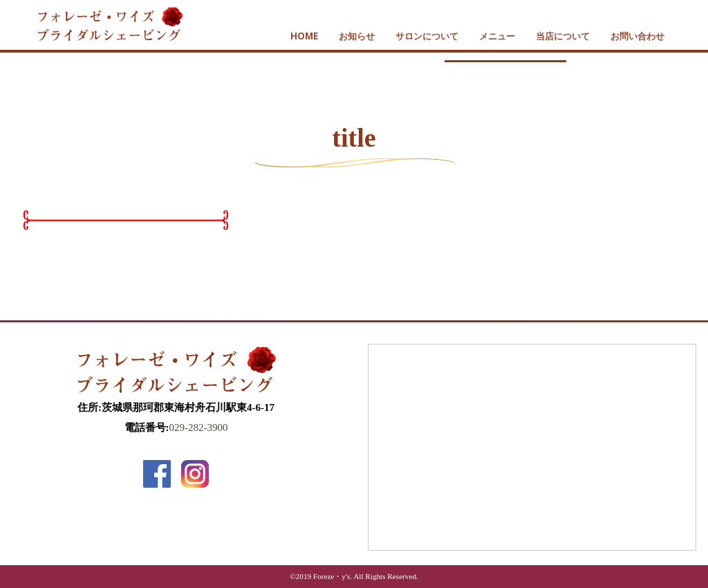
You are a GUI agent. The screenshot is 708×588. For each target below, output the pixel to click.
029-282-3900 (199, 428)
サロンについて (427, 36)
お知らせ (357, 36)
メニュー (497, 36)
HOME (304, 36)
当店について (563, 36)
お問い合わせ (637, 36)
